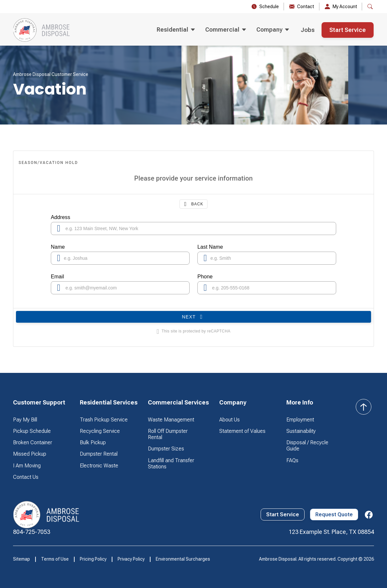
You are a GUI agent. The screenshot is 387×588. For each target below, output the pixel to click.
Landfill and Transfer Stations (171, 463)
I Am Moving (27, 466)
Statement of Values (242, 431)
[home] (42, 30)
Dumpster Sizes (166, 449)
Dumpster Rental (99, 454)
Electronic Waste (99, 466)
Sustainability (301, 431)
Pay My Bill (25, 420)
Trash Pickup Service (104, 420)
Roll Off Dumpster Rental (168, 434)
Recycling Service (100, 431)
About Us (229, 420)
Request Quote (334, 514)
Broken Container (33, 442)
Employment (300, 420)
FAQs (292, 460)
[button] (176, 30)
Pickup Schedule (32, 431)
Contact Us (26, 477)
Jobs (308, 30)
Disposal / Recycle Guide (307, 446)
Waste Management (171, 420)
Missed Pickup (30, 454)
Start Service (348, 30)
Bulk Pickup (93, 442)
